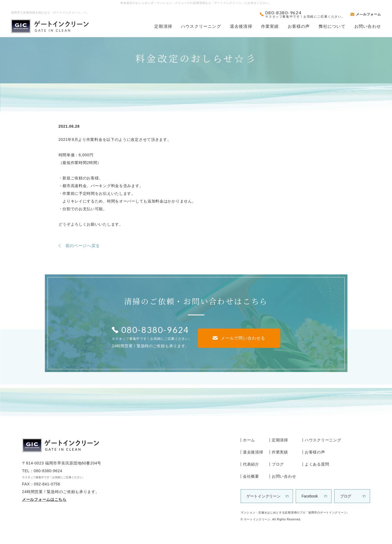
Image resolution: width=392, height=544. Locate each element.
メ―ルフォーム (368, 14)
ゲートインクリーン (263, 496)
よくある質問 (317, 464)
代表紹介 (251, 464)
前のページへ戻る (83, 246)
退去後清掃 (241, 26)
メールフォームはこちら (44, 499)
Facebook (310, 496)
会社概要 (251, 476)
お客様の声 (299, 26)
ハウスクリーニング (201, 26)
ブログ (278, 464)
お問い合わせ (368, 26)
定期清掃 (163, 26)
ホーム (249, 440)
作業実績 (270, 26)
